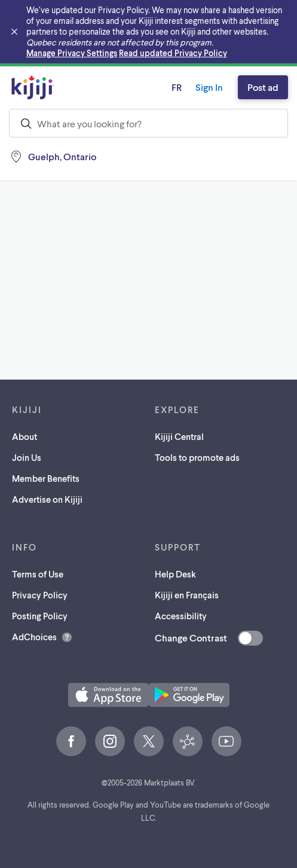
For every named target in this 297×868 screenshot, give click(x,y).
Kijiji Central (179, 436)
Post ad (263, 87)
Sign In (209, 87)
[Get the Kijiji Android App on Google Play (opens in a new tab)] (189, 695)
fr (177, 87)
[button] (108, 695)
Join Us (27, 457)
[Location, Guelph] (53, 157)
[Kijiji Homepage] (33, 87)
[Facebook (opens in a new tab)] (71, 741)
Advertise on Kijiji (47, 499)
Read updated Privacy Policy (173, 53)
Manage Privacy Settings (72, 53)
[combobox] (148, 123)
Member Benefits (46, 478)
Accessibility (181, 616)
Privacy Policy (40, 595)
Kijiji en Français (187, 595)
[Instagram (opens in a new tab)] (110, 741)
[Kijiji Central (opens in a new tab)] (188, 741)
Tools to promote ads (197, 457)
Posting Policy (40, 616)
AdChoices (34, 637)
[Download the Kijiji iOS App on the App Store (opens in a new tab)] (108, 695)
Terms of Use (38, 574)
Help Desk (175, 574)
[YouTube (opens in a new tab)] (226, 741)
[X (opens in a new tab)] (149, 741)
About (25, 436)
